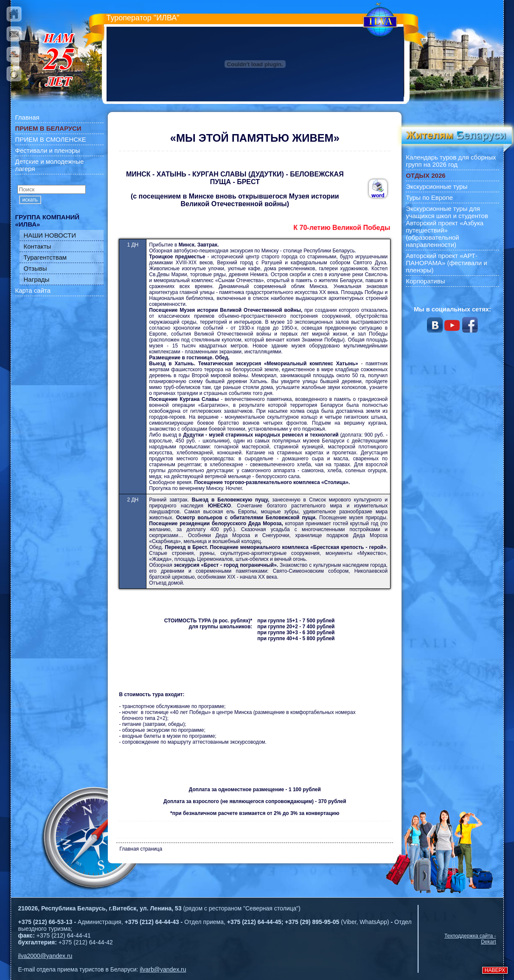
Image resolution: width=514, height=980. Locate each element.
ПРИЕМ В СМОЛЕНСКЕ (51, 139)
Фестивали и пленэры (48, 150)
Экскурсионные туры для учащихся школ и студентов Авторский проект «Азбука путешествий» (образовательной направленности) (447, 227)
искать (30, 200)
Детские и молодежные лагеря (50, 165)
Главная (27, 117)
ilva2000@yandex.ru (45, 956)
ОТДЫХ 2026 (426, 175)
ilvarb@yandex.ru (163, 969)
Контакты (38, 246)
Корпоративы (425, 281)
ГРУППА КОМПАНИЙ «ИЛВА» (48, 221)
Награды (37, 279)
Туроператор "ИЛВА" (143, 18)
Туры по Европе (429, 197)
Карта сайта (33, 290)
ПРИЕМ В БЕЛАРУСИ (48, 128)
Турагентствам (45, 257)
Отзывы (35, 268)
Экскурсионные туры (437, 186)
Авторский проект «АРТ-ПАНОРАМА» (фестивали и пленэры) (447, 263)
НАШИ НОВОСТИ (50, 235)
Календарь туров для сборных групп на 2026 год (451, 161)
